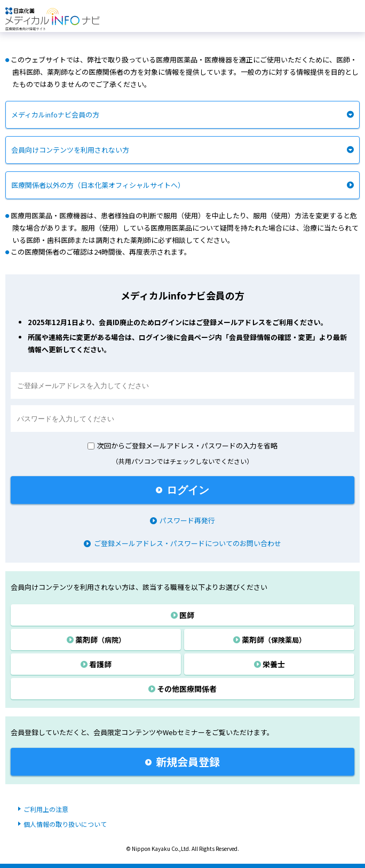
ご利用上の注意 (46, 809)
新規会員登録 (182, 762)
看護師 (96, 664)
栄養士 (269, 664)
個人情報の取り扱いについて (65, 824)
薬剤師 (96, 640)
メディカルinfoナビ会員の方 (55, 115)
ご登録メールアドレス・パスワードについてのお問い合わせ (182, 543)
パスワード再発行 (182, 520)
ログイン (182, 490)
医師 (182, 615)
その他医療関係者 (182, 689)
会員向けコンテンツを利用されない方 (70, 150)
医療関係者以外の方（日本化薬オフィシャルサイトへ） (98, 185)
